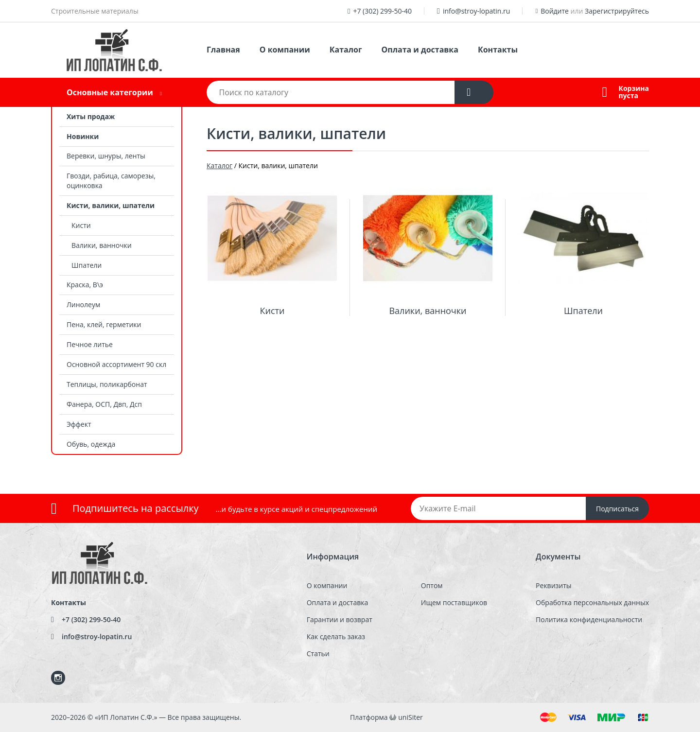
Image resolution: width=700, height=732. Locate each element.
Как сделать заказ (336, 636)
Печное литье (90, 344)
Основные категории (110, 92)
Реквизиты (553, 585)
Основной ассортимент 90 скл (116, 364)
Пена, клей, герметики (104, 324)
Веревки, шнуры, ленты (106, 156)
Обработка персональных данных (592, 602)
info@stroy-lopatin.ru (477, 11)
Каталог (346, 50)
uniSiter (411, 717)
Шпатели (87, 265)
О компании (285, 50)
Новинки (83, 136)
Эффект (79, 424)
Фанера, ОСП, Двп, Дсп (104, 404)
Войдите (555, 11)
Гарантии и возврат (340, 619)
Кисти (81, 225)
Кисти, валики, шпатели (111, 205)
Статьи (318, 654)
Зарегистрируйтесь (617, 11)
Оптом (432, 585)
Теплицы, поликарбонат (107, 384)
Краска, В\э (85, 285)
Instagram (52, 671)
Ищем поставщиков (454, 602)
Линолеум (83, 305)
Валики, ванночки (102, 245)
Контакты (498, 50)
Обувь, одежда (91, 444)
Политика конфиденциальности (589, 619)
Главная (223, 50)
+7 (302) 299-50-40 (382, 11)
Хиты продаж (91, 116)
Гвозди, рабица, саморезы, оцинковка (111, 181)
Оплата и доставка (420, 50)
